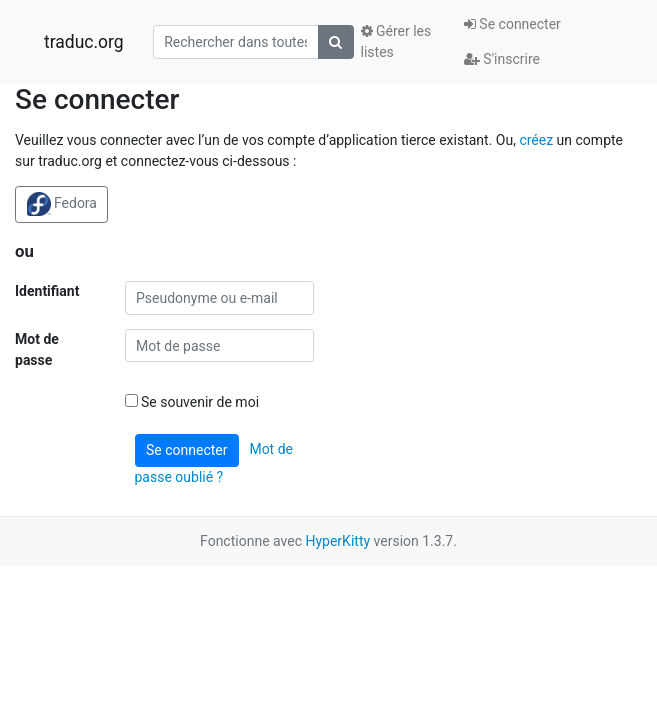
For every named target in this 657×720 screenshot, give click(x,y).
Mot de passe (37, 349)
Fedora (62, 204)
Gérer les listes (396, 41)
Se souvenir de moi (192, 402)
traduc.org (84, 42)
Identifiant (47, 291)
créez (536, 140)
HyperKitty (337, 541)
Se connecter (512, 24)
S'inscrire (502, 59)
